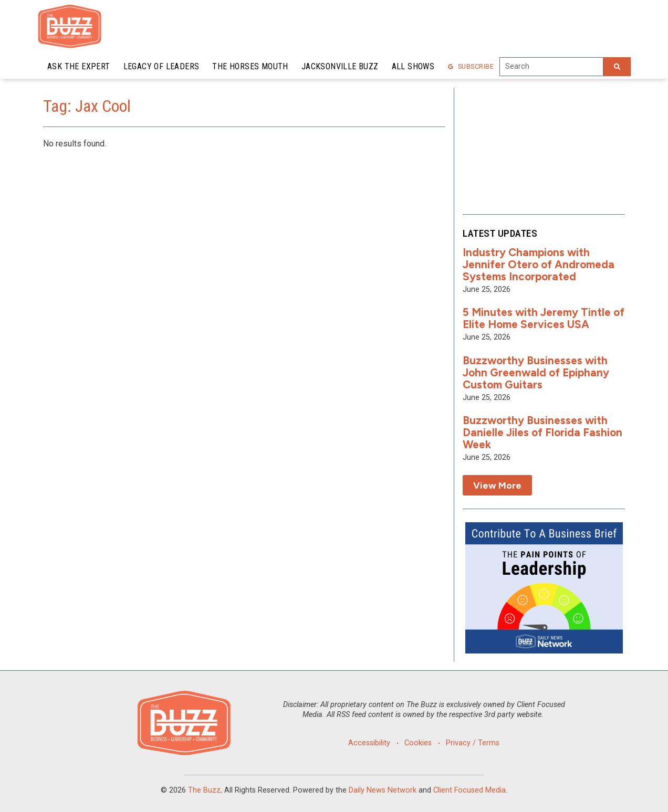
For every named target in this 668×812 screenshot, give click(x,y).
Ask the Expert (79, 66)
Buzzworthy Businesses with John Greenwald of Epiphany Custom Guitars (536, 372)
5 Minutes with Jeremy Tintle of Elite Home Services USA (544, 318)
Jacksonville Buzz (340, 66)
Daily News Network (383, 790)
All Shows (413, 66)
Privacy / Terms (473, 743)
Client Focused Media (469, 790)
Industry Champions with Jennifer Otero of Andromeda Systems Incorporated (539, 264)
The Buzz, (205, 790)
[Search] (617, 67)
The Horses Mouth (250, 66)
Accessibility (369, 743)
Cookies (418, 743)
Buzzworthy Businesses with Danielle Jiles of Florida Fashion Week (542, 432)
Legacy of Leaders (161, 66)
